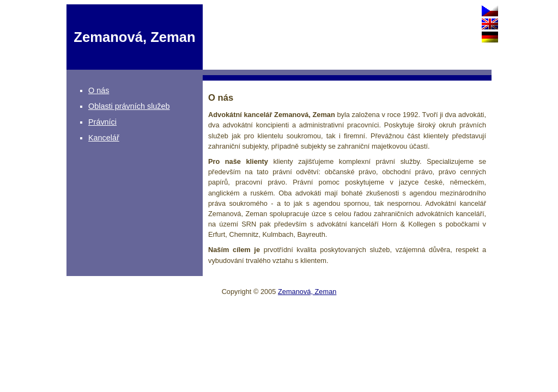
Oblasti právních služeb (129, 106)
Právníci (102, 122)
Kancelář (104, 138)
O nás (99, 90)
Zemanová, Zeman (307, 292)
